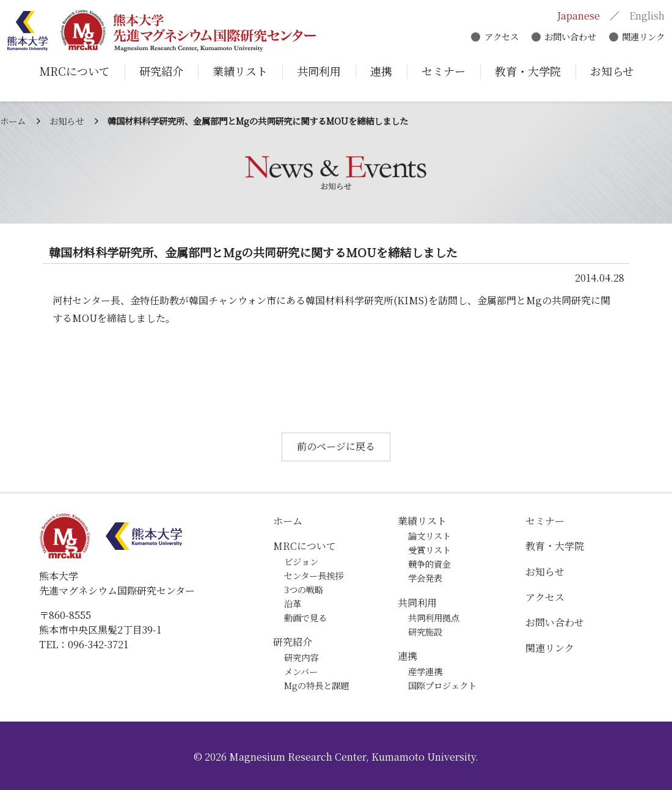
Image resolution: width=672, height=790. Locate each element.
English (645, 17)
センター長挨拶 (314, 575)
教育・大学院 (555, 546)
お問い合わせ (568, 38)
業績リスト (422, 521)
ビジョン (301, 561)
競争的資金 (429, 564)
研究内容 (301, 657)
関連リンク (641, 38)
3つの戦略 (304, 589)
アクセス (499, 38)
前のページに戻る (336, 446)
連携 (407, 656)
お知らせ (67, 121)
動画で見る (305, 617)
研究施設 (425, 631)
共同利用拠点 (434, 617)
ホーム (13, 121)
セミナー (545, 521)
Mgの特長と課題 (316, 685)
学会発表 (425, 578)
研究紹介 (293, 642)
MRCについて (305, 546)
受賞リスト (429, 550)
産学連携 (425, 671)
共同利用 (417, 603)
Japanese (577, 17)
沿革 (293, 603)
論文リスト (429, 536)
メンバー (301, 671)
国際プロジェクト (442, 685)
